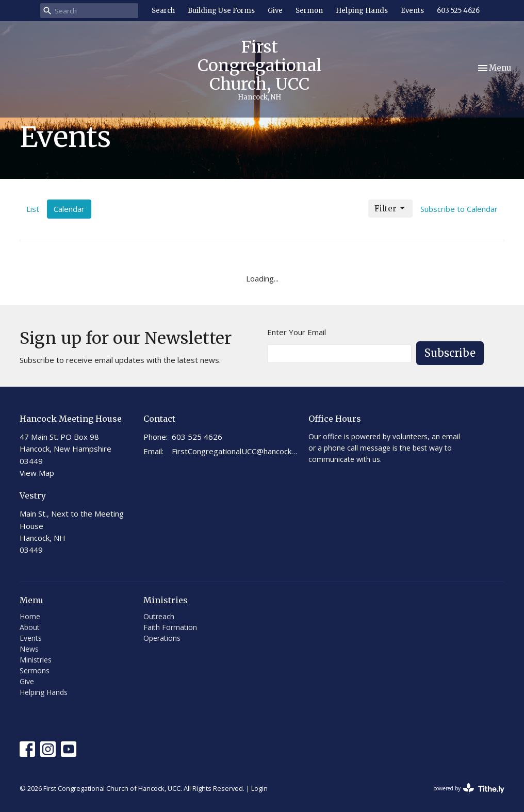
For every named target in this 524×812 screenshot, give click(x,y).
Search (163, 11)
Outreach (159, 616)
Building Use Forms (221, 11)
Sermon (309, 11)
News (29, 649)
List (33, 209)
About (30, 627)
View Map (37, 473)
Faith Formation (170, 627)
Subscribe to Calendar (459, 209)
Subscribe (450, 353)
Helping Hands (362, 11)
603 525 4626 (458, 11)
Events (412, 11)
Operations (162, 638)
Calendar (69, 209)
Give (275, 11)
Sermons (35, 670)
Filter (390, 208)
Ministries (36, 660)
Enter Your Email (297, 332)
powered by (469, 789)
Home (30, 616)
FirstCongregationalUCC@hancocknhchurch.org (235, 451)
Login (259, 788)
